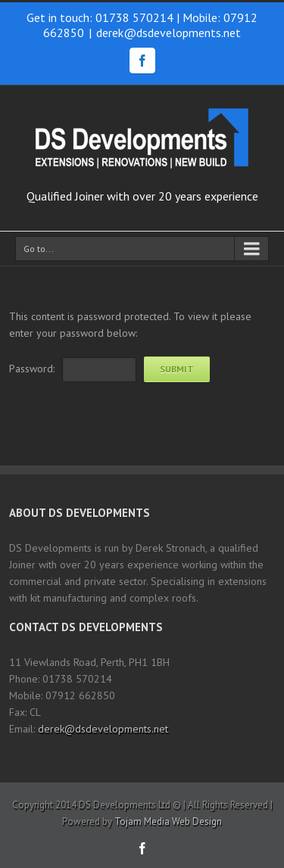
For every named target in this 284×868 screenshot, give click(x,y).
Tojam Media (142, 821)
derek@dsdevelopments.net (169, 33)
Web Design (197, 821)
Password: (32, 369)
